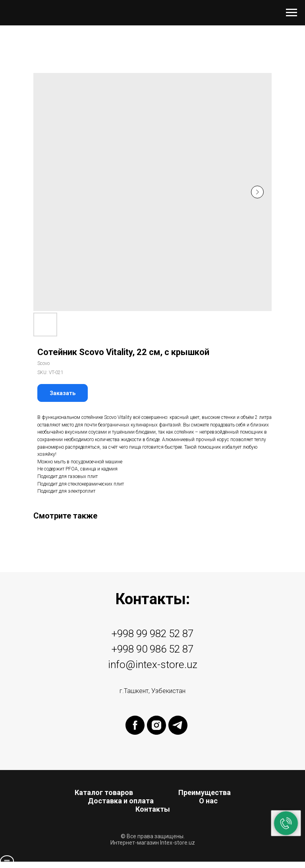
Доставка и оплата (121, 801)
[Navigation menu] (291, 13)
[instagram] (156, 733)
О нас (208, 801)
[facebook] (135, 733)
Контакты (153, 809)
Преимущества (205, 792)
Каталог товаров (104, 792)
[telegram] (178, 733)
